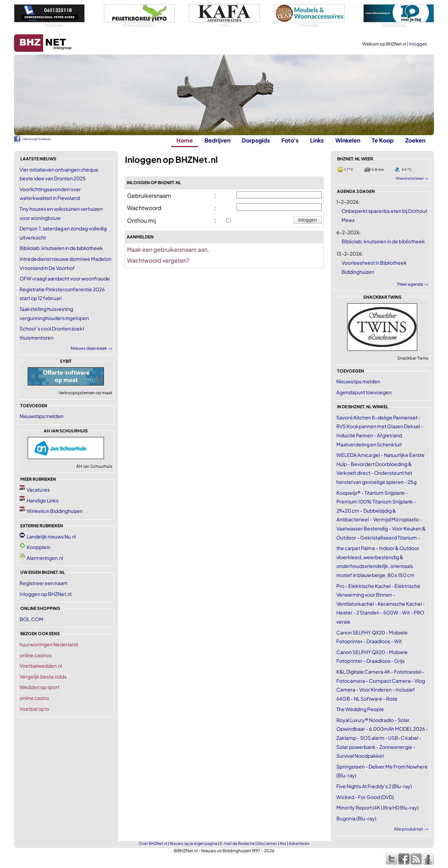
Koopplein (38, 547)
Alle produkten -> (411, 829)
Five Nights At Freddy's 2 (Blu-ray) (374, 786)
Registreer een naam (44, 583)
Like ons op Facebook (37, 139)
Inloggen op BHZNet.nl (45, 594)
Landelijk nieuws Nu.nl (51, 536)
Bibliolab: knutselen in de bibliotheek (61, 248)
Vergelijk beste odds (43, 676)
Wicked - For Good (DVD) (365, 797)
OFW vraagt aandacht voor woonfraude (65, 278)
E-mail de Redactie (237, 843)
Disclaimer (267, 843)
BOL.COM (31, 619)
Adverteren (299, 843)
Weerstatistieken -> (412, 178)
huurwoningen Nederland (49, 644)
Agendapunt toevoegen (364, 392)
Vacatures (38, 489)
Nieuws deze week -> (92, 348)
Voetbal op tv (34, 709)
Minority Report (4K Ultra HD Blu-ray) (377, 807)
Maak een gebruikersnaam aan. (168, 249)
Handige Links (43, 500)
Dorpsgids (256, 140)
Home (185, 140)
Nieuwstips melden (41, 416)
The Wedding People (360, 709)
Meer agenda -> (413, 284)
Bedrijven (217, 140)
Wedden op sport (40, 687)
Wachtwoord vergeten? (158, 260)
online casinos (36, 655)
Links (317, 140)
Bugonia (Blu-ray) (356, 818)
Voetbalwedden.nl (41, 666)
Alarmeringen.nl (45, 558)
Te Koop (383, 140)
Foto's (290, 140)
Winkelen (348, 140)
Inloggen (418, 44)
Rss (283, 843)
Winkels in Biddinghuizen (55, 511)
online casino (34, 698)
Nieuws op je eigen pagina (194, 843)
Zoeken (415, 140)
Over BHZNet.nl (153, 843)
